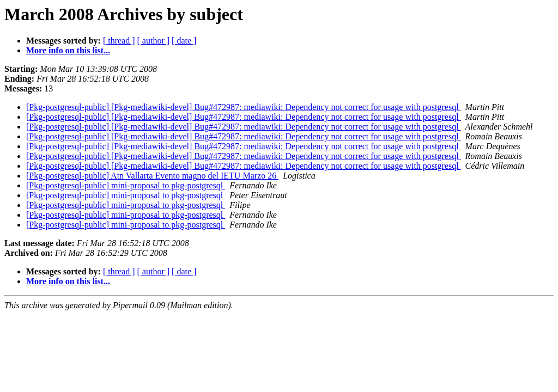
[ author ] (154, 41)
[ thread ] (119, 41)
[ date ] (184, 41)
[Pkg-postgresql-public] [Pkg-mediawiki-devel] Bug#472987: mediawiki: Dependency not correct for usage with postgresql (244, 107)
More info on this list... (68, 50)
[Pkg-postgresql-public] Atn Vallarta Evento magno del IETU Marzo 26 (152, 176)
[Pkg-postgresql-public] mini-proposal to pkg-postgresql (126, 185)
